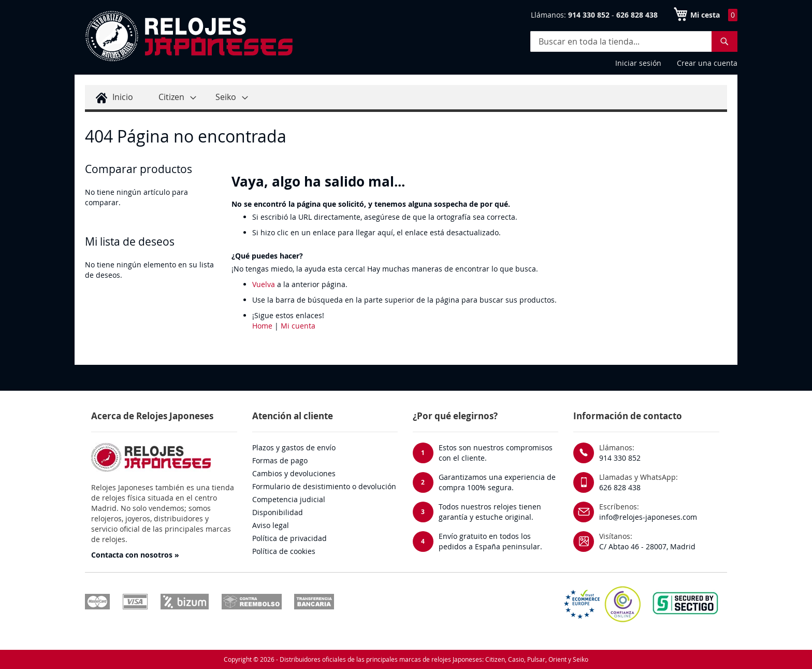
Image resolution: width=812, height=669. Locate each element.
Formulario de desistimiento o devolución (324, 486)
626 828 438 (620, 487)
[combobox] (634, 41)
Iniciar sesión (638, 63)
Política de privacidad (289, 538)
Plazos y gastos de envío (294, 447)
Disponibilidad (278, 512)
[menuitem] (113, 97)
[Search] (724, 41)
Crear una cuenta (707, 63)
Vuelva (264, 284)
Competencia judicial (289, 499)
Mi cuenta (298, 326)
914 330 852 (620, 458)
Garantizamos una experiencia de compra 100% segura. (497, 482)
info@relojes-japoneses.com (648, 517)
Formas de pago (280, 460)
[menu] (406, 98)
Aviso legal (271, 525)
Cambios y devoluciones (294, 473)
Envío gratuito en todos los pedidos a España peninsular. (490, 541)
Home (262, 326)
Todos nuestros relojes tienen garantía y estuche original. (490, 512)
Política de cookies (284, 551)
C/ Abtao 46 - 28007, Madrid (647, 546)
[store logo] (189, 36)
